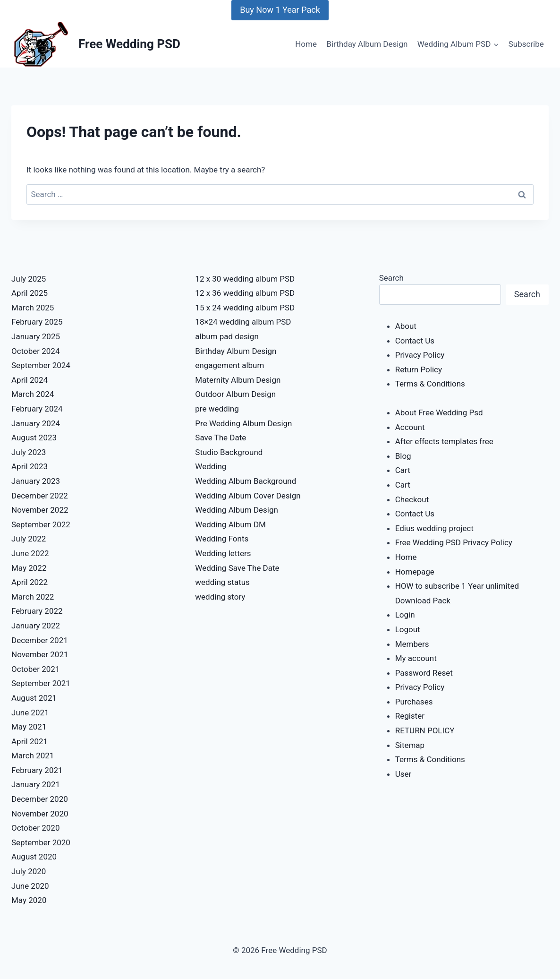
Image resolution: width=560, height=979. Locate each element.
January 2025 (36, 336)
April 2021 (30, 741)
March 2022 (33, 597)
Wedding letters (223, 553)
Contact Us (415, 341)
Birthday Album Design (367, 44)
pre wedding (217, 409)
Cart (403, 470)
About (406, 326)
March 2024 (33, 394)
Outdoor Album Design (235, 394)
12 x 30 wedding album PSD (245, 279)
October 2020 (35, 828)
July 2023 (29, 452)
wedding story (220, 597)
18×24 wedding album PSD (243, 322)
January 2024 (36, 423)
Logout (408, 629)
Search (391, 278)
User (403, 774)
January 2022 (36, 626)
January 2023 (36, 481)
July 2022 (29, 539)
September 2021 (41, 683)
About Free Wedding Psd (439, 412)
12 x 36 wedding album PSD (245, 293)
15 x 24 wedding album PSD (245, 308)
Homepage (415, 572)
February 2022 (37, 611)
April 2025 (30, 293)
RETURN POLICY (425, 730)
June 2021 (30, 713)
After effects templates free (444, 441)
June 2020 (30, 886)
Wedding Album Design (237, 510)
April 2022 (30, 582)
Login (405, 615)
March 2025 (33, 308)
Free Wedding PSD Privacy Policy (454, 542)
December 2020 (40, 799)
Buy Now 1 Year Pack (280, 10)
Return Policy (419, 369)
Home (306, 44)
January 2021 (36, 784)
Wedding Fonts (222, 539)
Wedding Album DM (230, 524)
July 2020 (29, 871)
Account (410, 427)
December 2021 (40, 640)
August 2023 (34, 438)
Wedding (211, 466)
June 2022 (30, 553)
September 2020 (41, 842)
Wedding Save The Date (237, 568)
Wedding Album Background (246, 481)
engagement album (229, 365)
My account (416, 658)
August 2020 (34, 857)
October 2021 (35, 669)
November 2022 (40, 510)
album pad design (227, 336)
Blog (403, 456)
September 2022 (41, 524)
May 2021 (29, 727)
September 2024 (41, 365)
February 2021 (37, 770)
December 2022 (40, 496)
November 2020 (40, 814)
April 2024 (30, 380)
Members (412, 644)
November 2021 (40, 654)
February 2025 (37, 322)
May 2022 (29, 568)
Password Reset (424, 673)
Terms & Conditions (430, 384)
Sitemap (410, 745)
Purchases (414, 702)
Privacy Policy (420, 355)
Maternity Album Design (238, 380)
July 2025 (29, 279)
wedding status (222, 582)
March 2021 (33, 756)
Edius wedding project (434, 528)
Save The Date (221, 438)
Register (410, 716)
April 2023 (30, 466)
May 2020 (29, 900)
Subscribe (526, 44)
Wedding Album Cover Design (248, 496)
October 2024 (35, 351)
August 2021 (34, 698)
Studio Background (229, 452)
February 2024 (37, 409)
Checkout (412, 499)
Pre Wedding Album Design (243, 423)
